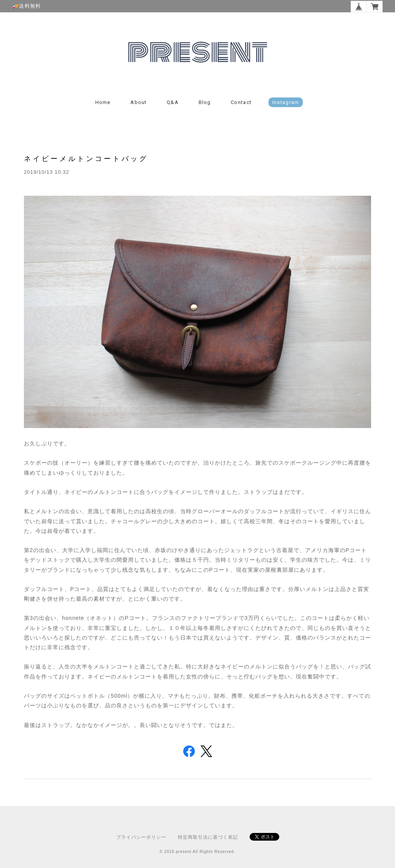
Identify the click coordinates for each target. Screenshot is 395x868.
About (139, 102)
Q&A (173, 102)
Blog (205, 102)
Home (103, 102)
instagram (286, 102)
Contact (241, 102)
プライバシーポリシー (141, 837)
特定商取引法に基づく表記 (208, 837)
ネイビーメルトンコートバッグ (86, 159)
